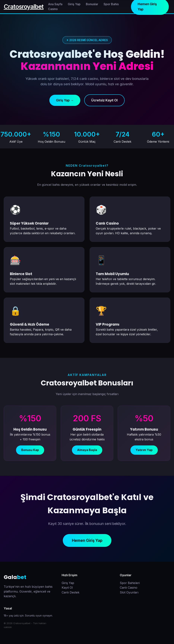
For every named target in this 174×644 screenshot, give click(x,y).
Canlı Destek (71, 592)
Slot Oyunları (129, 592)
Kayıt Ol (67, 588)
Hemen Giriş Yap (87, 540)
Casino (53, 9)
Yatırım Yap (144, 450)
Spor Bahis (111, 4)
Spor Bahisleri (130, 583)
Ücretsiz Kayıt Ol (104, 100)
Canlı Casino (129, 588)
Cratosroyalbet (24, 7)
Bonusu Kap (30, 450)
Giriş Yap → (65, 100)
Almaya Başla (87, 450)
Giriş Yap (74, 4)
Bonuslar (92, 4)
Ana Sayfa (55, 4)
